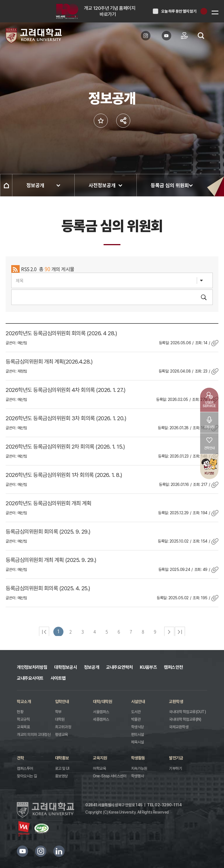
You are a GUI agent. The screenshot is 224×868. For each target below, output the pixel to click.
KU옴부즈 (148, 667)
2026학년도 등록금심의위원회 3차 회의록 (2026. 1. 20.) (66, 418)
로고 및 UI (62, 768)
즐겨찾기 (101, 121)
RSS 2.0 (29, 269)
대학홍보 (62, 758)
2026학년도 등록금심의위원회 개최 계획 (48, 503)
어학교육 (99, 768)
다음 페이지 (169, 632)
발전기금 (176, 758)
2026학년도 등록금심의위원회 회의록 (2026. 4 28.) (61, 333)
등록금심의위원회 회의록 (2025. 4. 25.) (48, 588)
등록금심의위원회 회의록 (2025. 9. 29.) (48, 532)
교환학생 (176, 702)
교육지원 (100, 758)
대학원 (60, 719)
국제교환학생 (179, 727)
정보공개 (35, 185)
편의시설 (138, 734)
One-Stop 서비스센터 (110, 776)
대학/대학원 (102, 702)
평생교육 (61, 734)
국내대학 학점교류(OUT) (187, 712)
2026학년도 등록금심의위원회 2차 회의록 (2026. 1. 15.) (65, 447)
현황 (20, 712)
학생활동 (138, 758)
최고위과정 (63, 727)
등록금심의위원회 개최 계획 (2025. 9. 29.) (51, 560)
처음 (44, 632)
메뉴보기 (215, 12)
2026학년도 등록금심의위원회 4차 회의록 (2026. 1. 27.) (65, 390)
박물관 (136, 719)
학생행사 (138, 776)
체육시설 (138, 742)
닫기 (204, 11)
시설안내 (138, 702)
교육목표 (23, 727)
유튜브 (22, 851)
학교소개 (24, 702)
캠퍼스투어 (25, 768)
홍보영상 (61, 776)
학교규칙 (23, 719)
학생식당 (138, 727)
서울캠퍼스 (101, 712)
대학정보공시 (66, 667)
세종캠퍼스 (101, 719)
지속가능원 (139, 768)
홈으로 (6, 185)
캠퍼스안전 (173, 667)
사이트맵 (58, 678)
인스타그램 (41, 851)
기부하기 (175, 768)
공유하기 (123, 121)
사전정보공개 (102, 185)
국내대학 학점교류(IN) (185, 719)
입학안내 (62, 702)
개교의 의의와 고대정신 (34, 734)
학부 (58, 712)
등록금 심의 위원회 (170, 185)
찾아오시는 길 (27, 776)
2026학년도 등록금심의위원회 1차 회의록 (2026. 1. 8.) (64, 475)
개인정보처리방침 (32, 667)
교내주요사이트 (30, 678)
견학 (20, 758)
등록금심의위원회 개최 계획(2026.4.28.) (49, 362)
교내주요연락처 (119, 667)
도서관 (136, 712)
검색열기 (201, 36)
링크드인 (59, 851)
